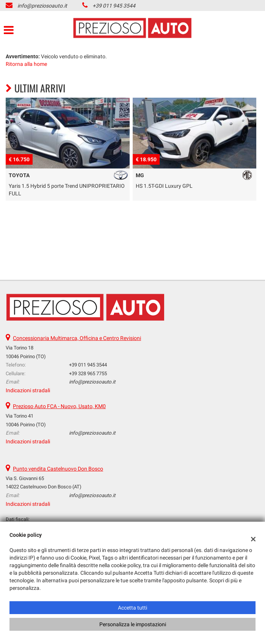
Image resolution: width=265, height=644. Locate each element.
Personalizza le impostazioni (133, 624)
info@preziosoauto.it (42, 6)
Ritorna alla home (26, 64)
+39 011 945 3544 (114, 6)
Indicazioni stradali (28, 390)
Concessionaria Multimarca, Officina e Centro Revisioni (77, 338)
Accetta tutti (132, 608)
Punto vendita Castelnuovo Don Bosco (58, 469)
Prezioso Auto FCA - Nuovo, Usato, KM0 (59, 406)
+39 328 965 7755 (88, 373)
